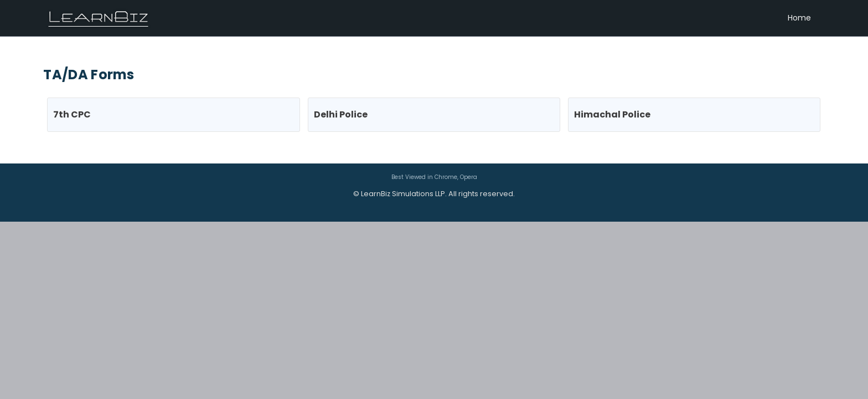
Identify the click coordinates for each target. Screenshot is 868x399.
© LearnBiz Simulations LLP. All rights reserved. (434, 194)
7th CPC (72, 114)
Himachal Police (612, 114)
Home (799, 18)
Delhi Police (341, 114)
